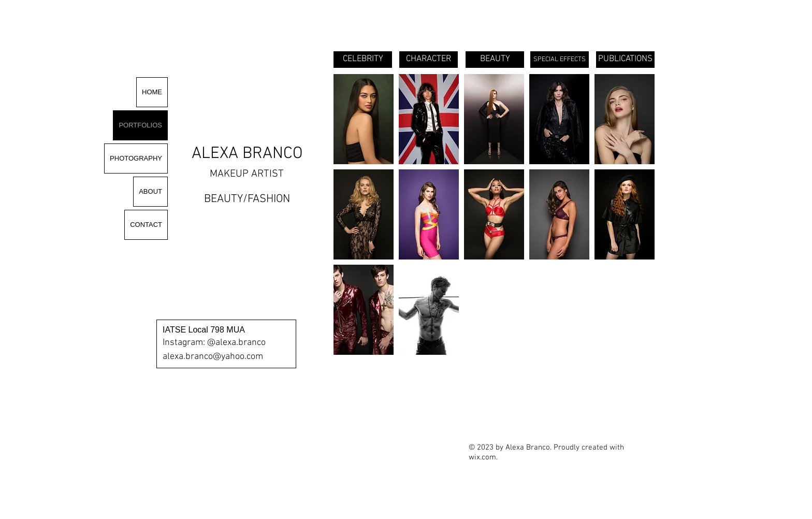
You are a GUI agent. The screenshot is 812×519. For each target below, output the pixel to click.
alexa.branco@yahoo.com (213, 357)
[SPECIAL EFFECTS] (560, 60)
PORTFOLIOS (140, 125)
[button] (364, 119)
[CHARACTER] (429, 60)
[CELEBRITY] (363, 60)
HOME (152, 92)
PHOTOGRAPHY (136, 158)
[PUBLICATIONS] (625, 60)
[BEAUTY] (495, 60)
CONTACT (146, 225)
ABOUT (150, 191)
